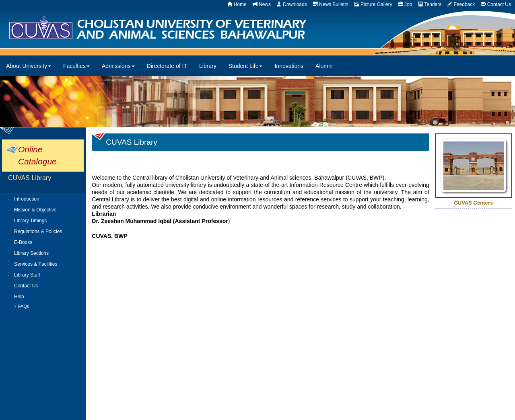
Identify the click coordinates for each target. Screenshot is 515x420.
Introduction (27, 199)
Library (208, 66)
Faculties (76, 66)
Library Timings (30, 221)
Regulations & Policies (38, 232)
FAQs (24, 306)
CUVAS (180, 28)
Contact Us (26, 286)
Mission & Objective (35, 210)
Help (19, 297)
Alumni (324, 66)
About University (29, 66)
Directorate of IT (167, 66)
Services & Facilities (36, 264)
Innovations (289, 66)
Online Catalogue (37, 155)
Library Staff (27, 275)
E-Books (23, 242)
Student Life (246, 66)
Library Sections (31, 253)
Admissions (118, 66)
